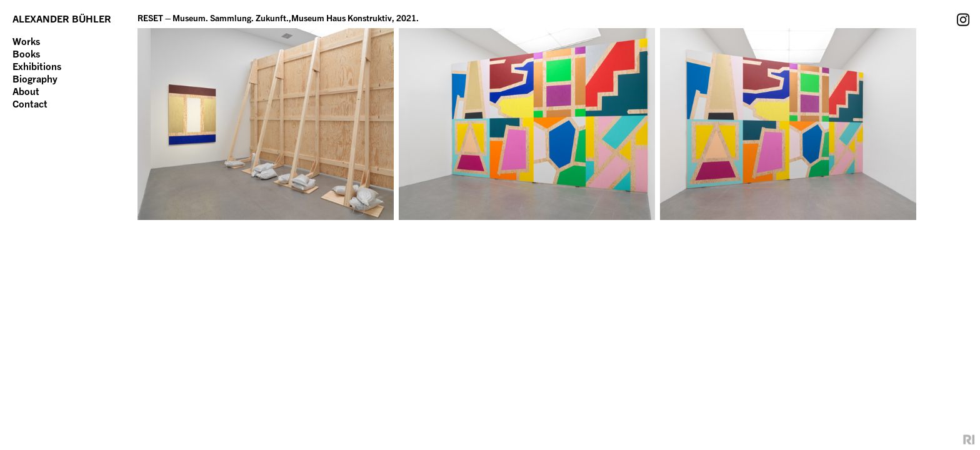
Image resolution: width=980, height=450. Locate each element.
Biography (35, 79)
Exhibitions (37, 66)
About (26, 91)
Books (26, 54)
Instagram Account (963, 19)
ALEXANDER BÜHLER (62, 19)
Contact (30, 104)
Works (26, 41)
